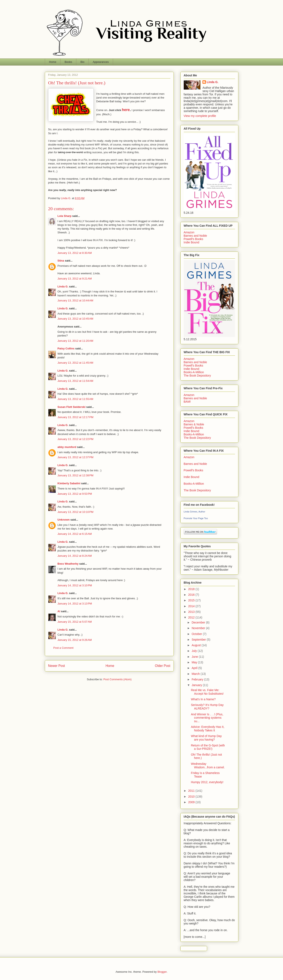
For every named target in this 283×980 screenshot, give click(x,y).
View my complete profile (200, 116)
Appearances (101, 62)
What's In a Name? (203, 699)
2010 (192, 797)
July (195, 651)
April (195, 668)
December (199, 622)
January (197, 685)
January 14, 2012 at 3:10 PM (75, 585)
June (195, 657)
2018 (192, 589)
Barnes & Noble (194, 424)
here (126, 110)
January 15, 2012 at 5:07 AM (75, 622)
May (195, 662)
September (199, 640)
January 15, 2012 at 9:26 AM (75, 640)
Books (68, 62)
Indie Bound (192, 242)
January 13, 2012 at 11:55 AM (75, 399)
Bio (82, 62)
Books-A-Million (194, 372)
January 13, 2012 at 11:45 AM (75, 363)
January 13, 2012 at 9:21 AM (75, 279)
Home (53, 62)
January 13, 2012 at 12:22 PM (75, 439)
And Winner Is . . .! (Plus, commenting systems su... (207, 718)
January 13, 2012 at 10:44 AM (75, 300)
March (196, 674)
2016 (192, 595)
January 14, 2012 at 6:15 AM (75, 534)
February (198, 679)
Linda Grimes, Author (194, 512)
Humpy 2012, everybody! (207, 782)
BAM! (187, 402)
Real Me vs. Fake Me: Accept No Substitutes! (207, 692)
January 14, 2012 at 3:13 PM (75, 604)
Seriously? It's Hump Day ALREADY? (207, 707)
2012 (192, 617)
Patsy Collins (66, 348)
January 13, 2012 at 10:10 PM (75, 512)
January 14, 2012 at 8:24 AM (75, 556)
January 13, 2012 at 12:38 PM (75, 475)
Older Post (163, 666)
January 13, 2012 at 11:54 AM (75, 381)
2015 (192, 600)
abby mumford (67, 447)
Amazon (189, 232)
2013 (192, 612)
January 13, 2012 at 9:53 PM (75, 494)
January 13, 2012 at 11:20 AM (75, 341)
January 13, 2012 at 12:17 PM (75, 417)
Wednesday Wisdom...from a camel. (208, 766)
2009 (192, 802)
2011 (192, 791)
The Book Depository (197, 376)
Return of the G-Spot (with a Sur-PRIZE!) (208, 747)
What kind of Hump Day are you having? (206, 738)
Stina (61, 261)
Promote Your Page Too (196, 518)
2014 (192, 606)
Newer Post (57, 666)
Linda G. (63, 286)
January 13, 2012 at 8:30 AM (75, 253)
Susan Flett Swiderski (72, 407)
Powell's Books (194, 239)
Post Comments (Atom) (118, 679)
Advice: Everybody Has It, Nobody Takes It (208, 729)
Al (59, 611)
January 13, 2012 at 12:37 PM (75, 457)
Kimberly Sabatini (69, 483)
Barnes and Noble (195, 236)
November (199, 628)
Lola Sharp (65, 216)
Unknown (64, 520)
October (197, 634)
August (197, 645)
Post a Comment (64, 648)
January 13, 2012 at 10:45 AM (75, 319)
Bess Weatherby (68, 564)
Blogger (162, 972)
